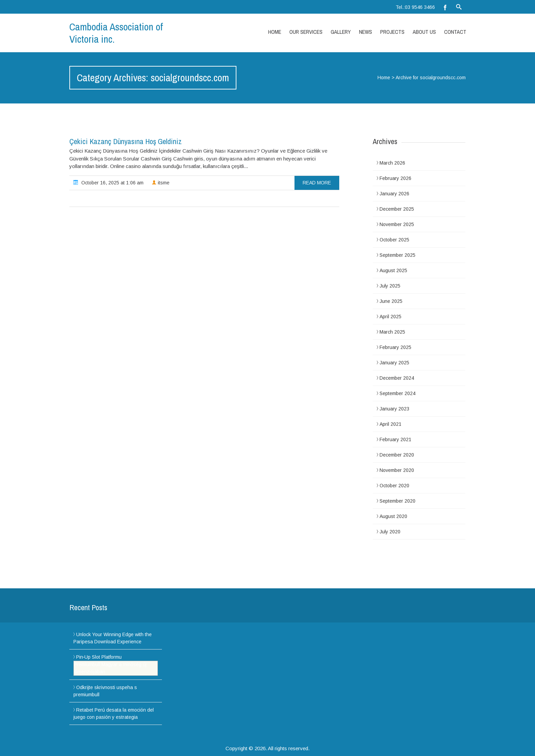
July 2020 (390, 532)
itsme (161, 183)
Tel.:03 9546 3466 (415, 7)
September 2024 (397, 393)
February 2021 (395, 439)
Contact (455, 32)
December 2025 (397, 209)
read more (317, 183)
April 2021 (390, 424)
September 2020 (397, 501)
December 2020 (397, 455)
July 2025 (390, 286)
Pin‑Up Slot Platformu (99, 657)
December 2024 (397, 378)
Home (275, 32)
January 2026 (394, 194)
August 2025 (393, 270)
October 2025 (394, 240)
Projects (392, 32)
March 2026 (392, 163)
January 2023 (394, 409)
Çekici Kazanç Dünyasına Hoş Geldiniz (126, 141)
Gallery (341, 32)
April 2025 (390, 317)
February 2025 (395, 347)
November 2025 (397, 224)
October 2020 (394, 486)
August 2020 (393, 516)
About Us (424, 32)
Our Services (306, 32)
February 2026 (395, 178)
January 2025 (394, 363)
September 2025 (397, 255)
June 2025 (391, 301)
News (366, 32)
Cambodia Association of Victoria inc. (116, 33)
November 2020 (397, 470)
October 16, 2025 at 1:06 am (108, 182)
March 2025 (392, 332)
